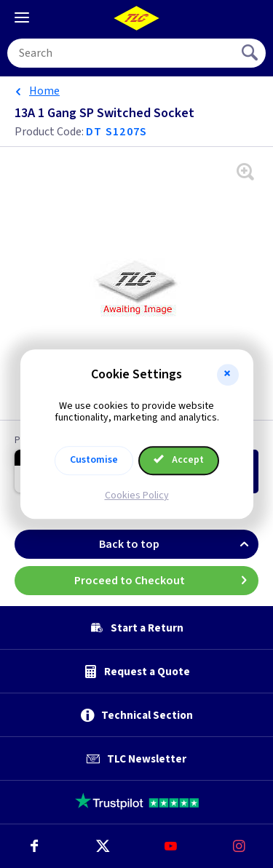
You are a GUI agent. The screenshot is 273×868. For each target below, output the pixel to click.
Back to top (179, 544)
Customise (94, 460)
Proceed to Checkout (167, 581)
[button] (228, 375)
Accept (179, 460)
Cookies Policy (137, 495)
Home (44, 91)
